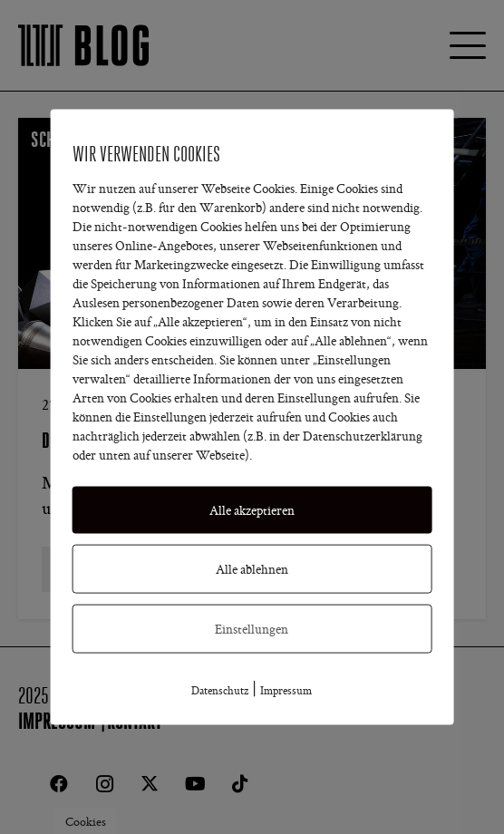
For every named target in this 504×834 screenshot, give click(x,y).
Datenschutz (220, 689)
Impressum (286, 689)
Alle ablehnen (252, 568)
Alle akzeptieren (252, 509)
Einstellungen (252, 628)
